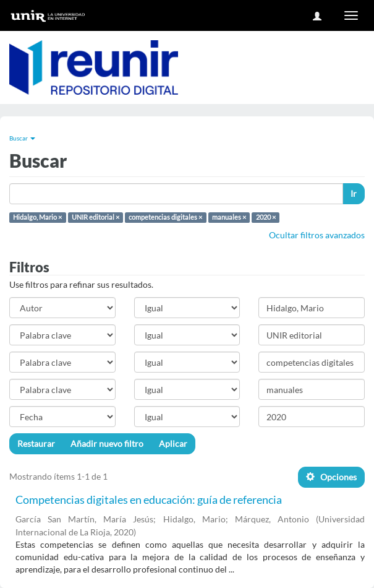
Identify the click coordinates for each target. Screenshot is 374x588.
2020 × (266, 217)
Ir (354, 193)
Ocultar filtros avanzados (317, 235)
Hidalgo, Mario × (37, 217)
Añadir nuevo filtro (107, 443)
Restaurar (36, 443)
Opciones (331, 477)
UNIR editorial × (96, 217)
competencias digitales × (165, 217)
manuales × (229, 217)
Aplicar (173, 443)
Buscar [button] (22, 138)
